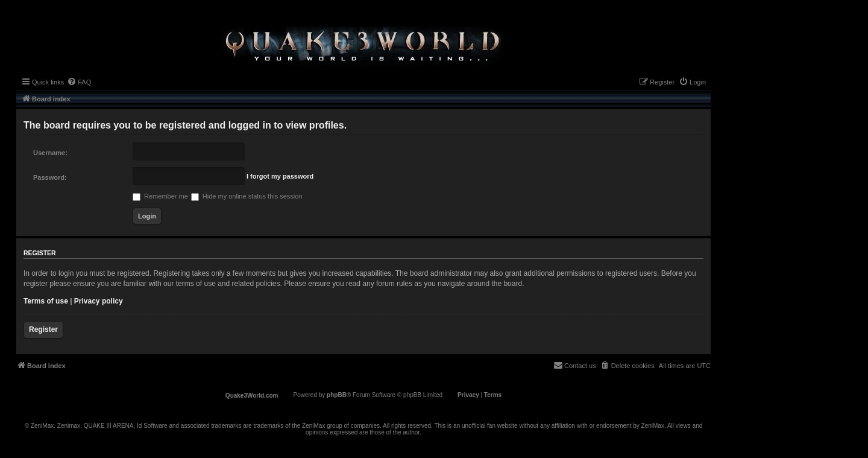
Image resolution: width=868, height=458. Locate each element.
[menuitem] (79, 82)
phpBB (337, 395)
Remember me (160, 196)
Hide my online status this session (247, 196)
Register (43, 329)
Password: (50, 177)
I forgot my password (280, 176)
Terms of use (46, 301)
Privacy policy (99, 301)
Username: (50, 153)
